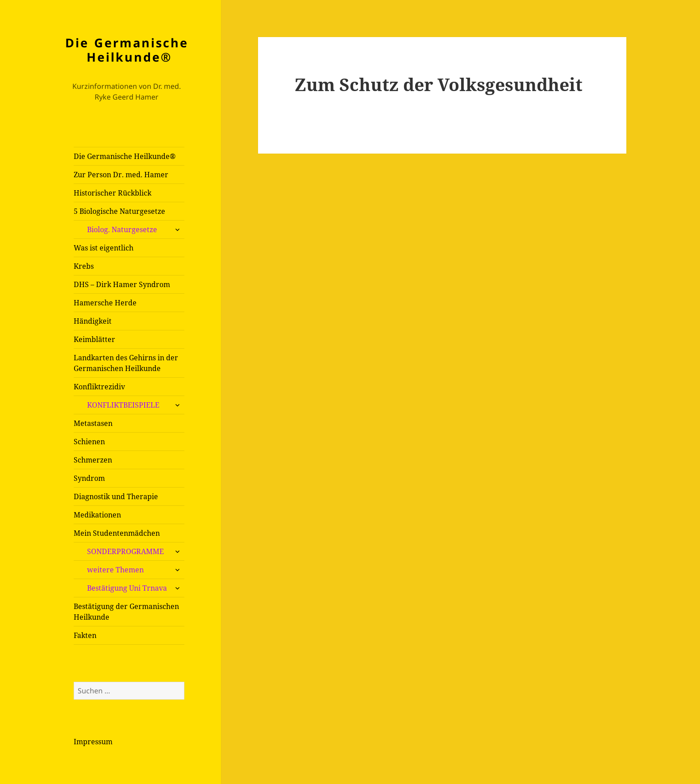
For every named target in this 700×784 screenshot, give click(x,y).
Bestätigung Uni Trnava (127, 588)
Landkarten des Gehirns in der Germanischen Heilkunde (126, 363)
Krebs (84, 266)
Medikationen (97, 515)
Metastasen (93, 423)
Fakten (85, 635)
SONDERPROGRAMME (125, 551)
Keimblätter (94, 339)
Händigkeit (93, 321)
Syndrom (89, 478)
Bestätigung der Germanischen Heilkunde (126, 612)
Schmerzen (93, 460)
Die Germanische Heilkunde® (127, 50)
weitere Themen (115, 570)
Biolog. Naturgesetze (122, 229)
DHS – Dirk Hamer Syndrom (122, 284)
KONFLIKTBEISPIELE (123, 405)
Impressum (93, 742)
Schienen (89, 442)
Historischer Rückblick (112, 193)
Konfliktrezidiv (99, 387)
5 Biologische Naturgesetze (119, 211)
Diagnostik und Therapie (116, 496)
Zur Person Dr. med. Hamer (121, 175)
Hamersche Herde (105, 303)
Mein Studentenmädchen (117, 533)
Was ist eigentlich (104, 248)
